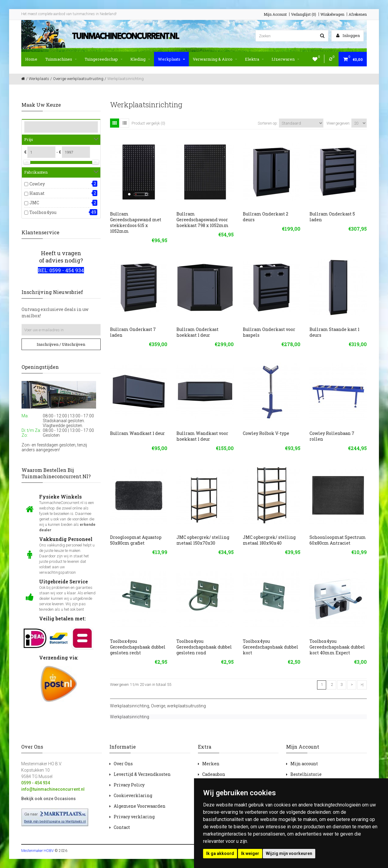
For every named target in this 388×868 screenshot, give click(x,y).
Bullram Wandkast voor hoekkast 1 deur (202, 436)
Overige (158, 706)
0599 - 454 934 (36, 783)
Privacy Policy (129, 785)
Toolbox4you (43, 212)
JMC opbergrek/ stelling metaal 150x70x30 (203, 540)
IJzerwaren (285, 59)
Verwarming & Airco (215, 59)
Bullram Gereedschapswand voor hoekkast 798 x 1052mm (202, 220)
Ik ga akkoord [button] (220, 853)
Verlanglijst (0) (304, 14)
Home (31, 59)
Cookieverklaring (133, 795)
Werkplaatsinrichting (130, 706)
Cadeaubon (214, 774)
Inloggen (348, 35)
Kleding (140, 59)
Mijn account (304, 764)
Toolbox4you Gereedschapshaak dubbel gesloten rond (204, 647)
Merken (211, 764)
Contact (122, 827)
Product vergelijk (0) (148, 123)
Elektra (254, 59)
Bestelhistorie (306, 774)
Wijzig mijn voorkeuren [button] (289, 853)
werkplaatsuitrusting (186, 706)
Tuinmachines (61, 59)
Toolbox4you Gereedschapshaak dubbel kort (271, 647)
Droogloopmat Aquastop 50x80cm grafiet (136, 540)
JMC (34, 203)
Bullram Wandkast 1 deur (137, 433)
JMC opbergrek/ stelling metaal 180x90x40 (269, 540)
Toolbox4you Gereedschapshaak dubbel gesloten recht (138, 647)
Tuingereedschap (104, 59)
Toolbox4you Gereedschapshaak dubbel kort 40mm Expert (337, 647)
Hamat (37, 193)
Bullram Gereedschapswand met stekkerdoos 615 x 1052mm (136, 222)
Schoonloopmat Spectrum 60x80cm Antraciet (338, 540)
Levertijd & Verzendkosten (142, 774)
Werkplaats (171, 59)
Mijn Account (275, 14)
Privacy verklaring (134, 817)
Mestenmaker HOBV (37, 851)
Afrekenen (358, 14)
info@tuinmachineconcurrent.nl (53, 789)
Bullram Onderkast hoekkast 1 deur (197, 332)
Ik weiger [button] (250, 853)
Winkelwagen (332, 14)
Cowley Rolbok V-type (266, 433)
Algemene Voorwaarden (140, 806)
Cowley (37, 184)
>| (362, 684)
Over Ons (123, 764)
